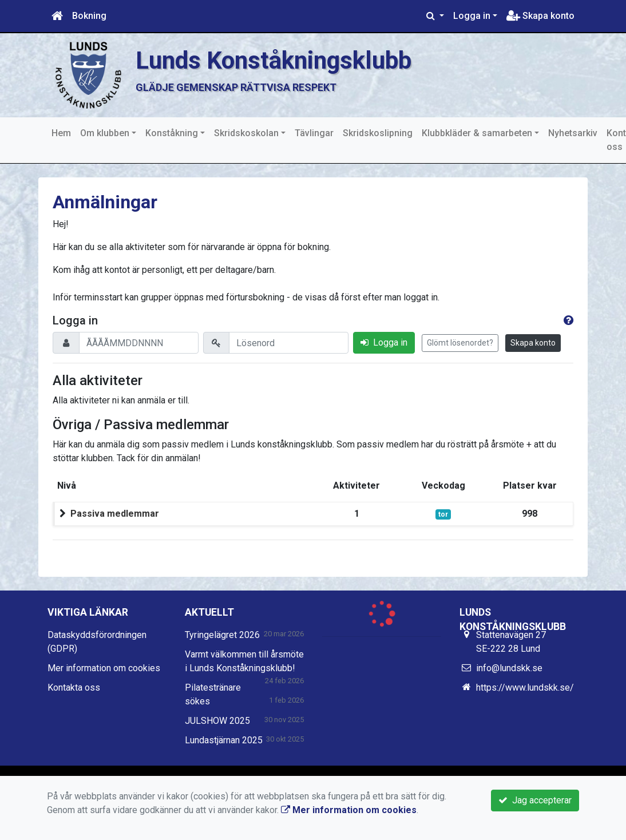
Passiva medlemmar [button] (115, 514)
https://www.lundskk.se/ (525, 688)
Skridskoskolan (246, 133)
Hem (61, 133)
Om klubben (105, 133)
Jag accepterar (535, 800)
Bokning (89, 16)
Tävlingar (314, 133)
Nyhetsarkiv (573, 133)
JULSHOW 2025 (217, 721)
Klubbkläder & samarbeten (477, 133)
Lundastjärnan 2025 (224, 740)
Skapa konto (540, 16)
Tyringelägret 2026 (222, 635)
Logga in (472, 16)
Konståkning (172, 133)
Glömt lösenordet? (460, 343)
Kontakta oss (74, 688)
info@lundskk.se (509, 668)
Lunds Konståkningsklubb (279, 60)
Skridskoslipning (378, 133)
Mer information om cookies (104, 668)
